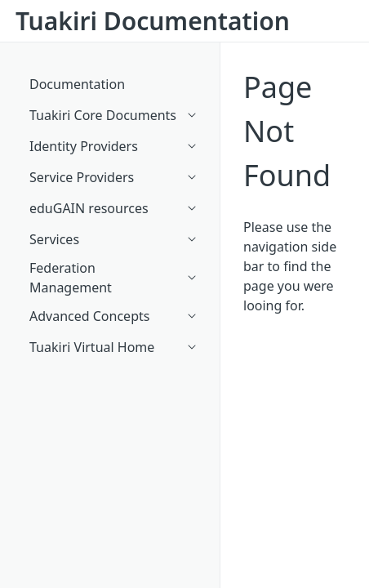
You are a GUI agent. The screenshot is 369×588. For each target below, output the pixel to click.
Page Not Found (287, 131)
